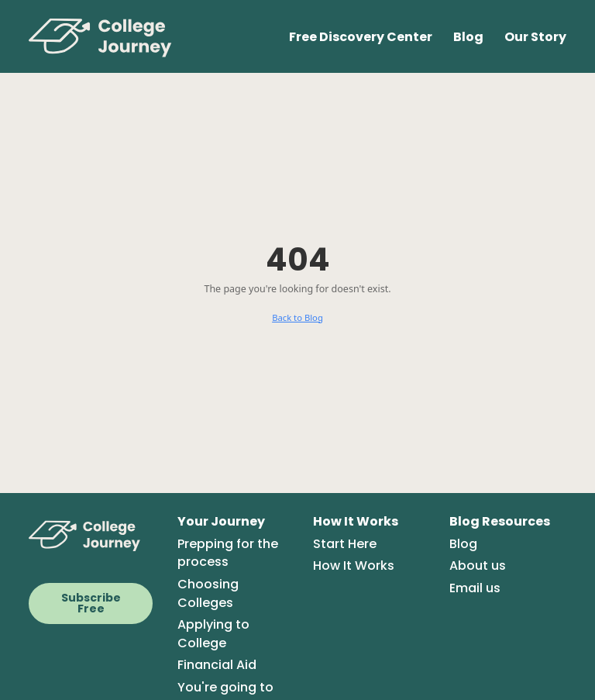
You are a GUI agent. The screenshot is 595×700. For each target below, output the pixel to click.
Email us (475, 588)
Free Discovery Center (361, 37)
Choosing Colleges (208, 593)
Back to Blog (297, 317)
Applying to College (213, 634)
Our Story (535, 37)
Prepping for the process (228, 553)
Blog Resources (500, 521)
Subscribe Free (91, 603)
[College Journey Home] (108, 37)
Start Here (345, 544)
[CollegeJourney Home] (91, 535)
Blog (468, 37)
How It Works (356, 521)
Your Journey (221, 521)
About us (478, 566)
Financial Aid (217, 665)
